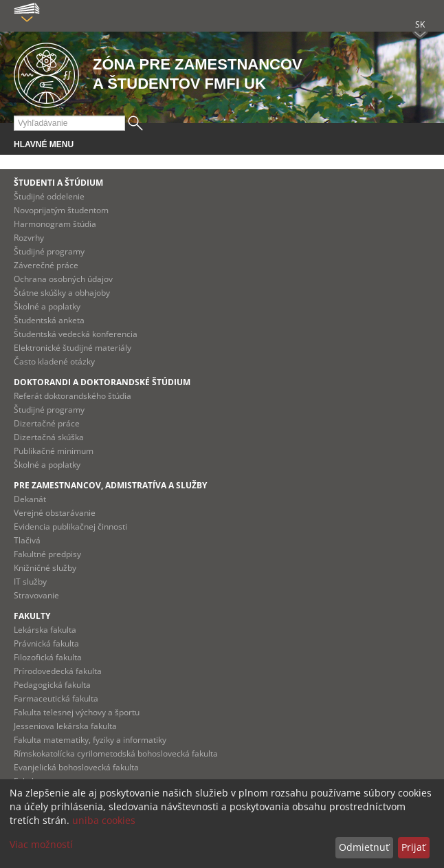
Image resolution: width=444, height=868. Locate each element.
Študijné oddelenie (49, 196)
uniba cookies (104, 820)
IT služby (30, 582)
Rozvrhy (29, 238)
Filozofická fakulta (48, 657)
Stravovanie (36, 595)
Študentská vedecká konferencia (76, 334)
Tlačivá (27, 540)
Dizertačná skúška (49, 437)
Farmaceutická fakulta (56, 698)
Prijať (413, 847)
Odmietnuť (364, 847)
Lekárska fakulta (45, 630)
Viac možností (41, 844)
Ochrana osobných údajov (63, 279)
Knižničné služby (45, 568)
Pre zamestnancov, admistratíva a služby (110, 485)
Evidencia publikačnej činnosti (70, 527)
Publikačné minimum (54, 451)
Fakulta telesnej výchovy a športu (77, 712)
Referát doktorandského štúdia (73, 396)
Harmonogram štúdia (55, 224)
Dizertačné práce (47, 423)
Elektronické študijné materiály (73, 348)
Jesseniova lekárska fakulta (65, 726)
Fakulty (32, 616)
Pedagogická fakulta (52, 685)
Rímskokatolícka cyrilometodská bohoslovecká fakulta (116, 753)
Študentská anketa (49, 320)
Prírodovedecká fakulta (58, 671)
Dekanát (30, 499)
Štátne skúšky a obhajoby (62, 293)
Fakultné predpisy (47, 554)
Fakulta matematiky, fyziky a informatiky (90, 740)
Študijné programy (49, 251)
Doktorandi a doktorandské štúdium (102, 382)
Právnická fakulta (46, 643)
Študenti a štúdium (58, 183)
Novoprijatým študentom (61, 210)
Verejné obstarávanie (55, 513)
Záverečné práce (46, 265)
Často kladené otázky (54, 361)
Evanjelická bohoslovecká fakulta (76, 767)
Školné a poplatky (47, 306)
